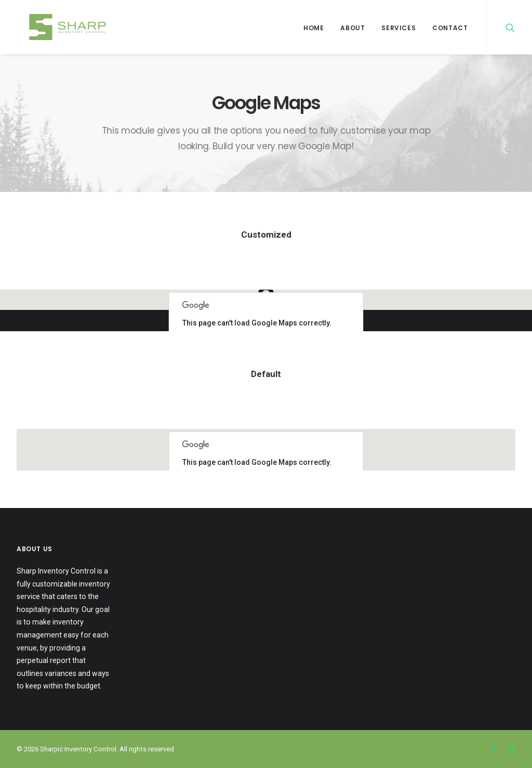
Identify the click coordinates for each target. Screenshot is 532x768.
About (353, 28)
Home (314, 28)
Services (398, 28)
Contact (450, 28)
